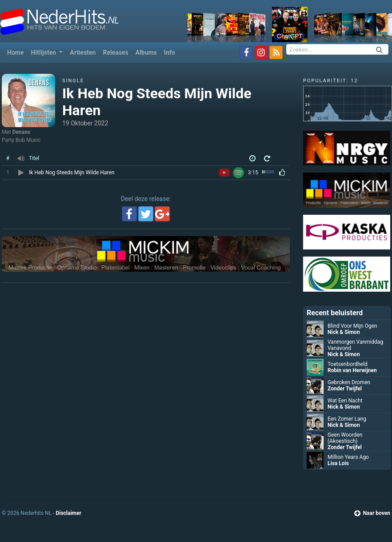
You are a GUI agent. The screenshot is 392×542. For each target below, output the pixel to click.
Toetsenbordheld (348, 364)
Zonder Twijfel (345, 389)
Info (170, 52)
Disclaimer (68, 513)
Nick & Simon (344, 332)
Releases (115, 52)
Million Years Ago (348, 457)
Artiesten (83, 52)
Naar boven (372, 513)
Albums (146, 52)
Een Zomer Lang (347, 419)
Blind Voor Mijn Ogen (352, 326)
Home (17, 52)
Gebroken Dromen (349, 382)
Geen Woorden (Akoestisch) (345, 438)
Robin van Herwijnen (352, 370)
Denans (21, 132)
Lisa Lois (338, 463)
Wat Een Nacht (345, 401)
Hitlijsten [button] (44, 52)
